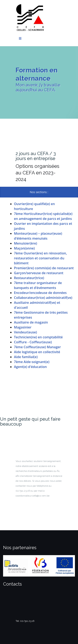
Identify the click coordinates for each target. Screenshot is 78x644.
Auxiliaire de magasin (31, 322)
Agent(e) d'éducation (30, 367)
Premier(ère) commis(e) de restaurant (44, 268)
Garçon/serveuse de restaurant (39, 273)
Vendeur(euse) (25, 332)
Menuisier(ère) (26, 243)
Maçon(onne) (24, 248)
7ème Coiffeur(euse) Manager (37, 347)
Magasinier (23, 327)
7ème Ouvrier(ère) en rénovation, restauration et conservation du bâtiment (40, 258)
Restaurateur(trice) (29, 278)
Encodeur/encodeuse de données (40, 293)
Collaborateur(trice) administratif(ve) (43, 298)
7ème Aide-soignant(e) (32, 362)
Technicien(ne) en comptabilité (38, 337)
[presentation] (39, 192)
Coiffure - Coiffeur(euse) (33, 342)
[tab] (39, 192)
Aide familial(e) (26, 357)
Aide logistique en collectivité (37, 352)
